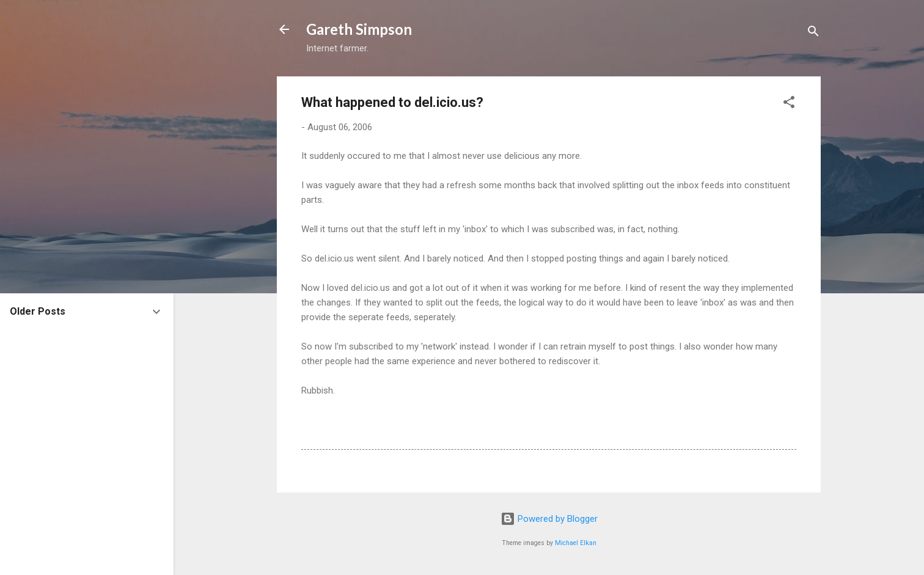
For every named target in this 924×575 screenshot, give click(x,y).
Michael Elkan (576, 543)
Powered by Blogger (549, 519)
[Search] (813, 33)
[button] (789, 104)
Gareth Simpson (359, 29)
